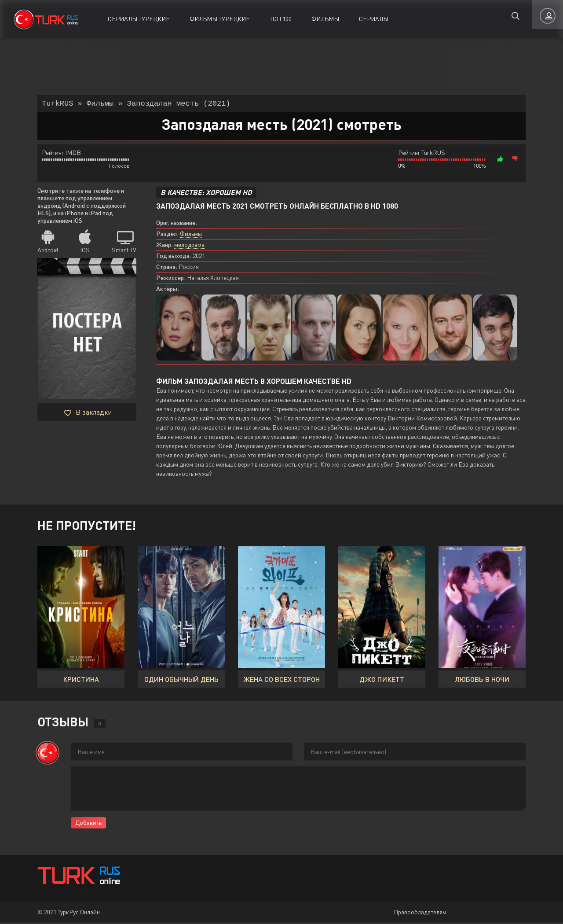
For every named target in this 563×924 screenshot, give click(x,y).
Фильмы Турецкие (220, 19)
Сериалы (374, 19)
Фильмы (325, 19)
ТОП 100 (281, 19)
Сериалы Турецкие (139, 19)
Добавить (88, 824)
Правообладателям (420, 914)
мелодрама (189, 246)
